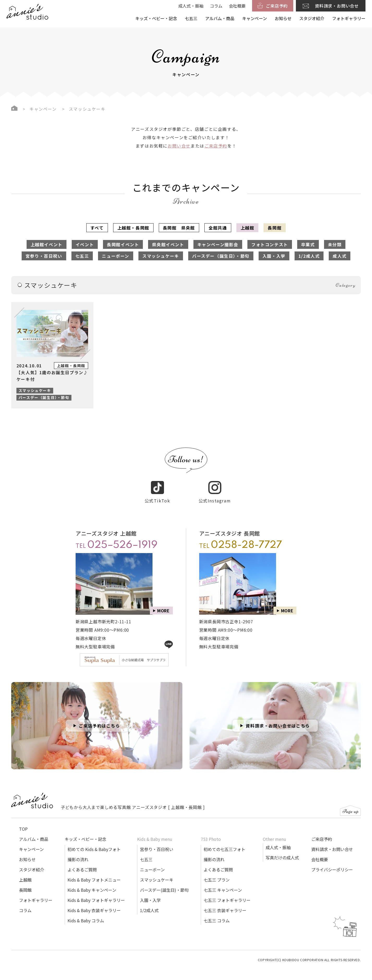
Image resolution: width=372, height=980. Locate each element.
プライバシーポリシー (332, 864)
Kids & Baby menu (155, 833)
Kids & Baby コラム (86, 914)
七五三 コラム (217, 914)
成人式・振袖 (191, 6)
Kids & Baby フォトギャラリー (96, 894)
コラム (216, 6)
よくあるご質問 (82, 864)
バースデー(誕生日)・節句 (164, 884)
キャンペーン (255, 18)
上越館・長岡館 (133, 228)
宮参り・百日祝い (44, 256)
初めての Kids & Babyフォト (94, 843)
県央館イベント (168, 244)
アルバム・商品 (220, 18)
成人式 (340, 256)
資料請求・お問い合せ (332, 843)
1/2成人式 (309, 256)
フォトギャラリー (349, 18)
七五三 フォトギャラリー (227, 894)
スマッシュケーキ (161, 256)
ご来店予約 (216, 146)
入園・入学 (274, 256)
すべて (97, 228)
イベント (85, 244)
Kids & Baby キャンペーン (92, 884)
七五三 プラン (217, 874)
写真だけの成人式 (282, 852)
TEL (117, 539)
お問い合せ (179, 146)
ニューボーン (116, 256)
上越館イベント (47, 244)
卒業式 (308, 244)
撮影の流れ (78, 853)
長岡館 (275, 228)
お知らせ (283, 18)
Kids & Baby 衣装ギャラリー (94, 904)
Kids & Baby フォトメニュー (94, 874)
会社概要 (237, 6)
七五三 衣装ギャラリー (225, 904)
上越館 (248, 228)
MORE (163, 605)
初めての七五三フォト (224, 843)
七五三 (191, 18)
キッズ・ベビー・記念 (156, 18)
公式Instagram (215, 486)
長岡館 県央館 (179, 228)
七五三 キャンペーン (223, 884)
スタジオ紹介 (312, 18)
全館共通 (218, 228)
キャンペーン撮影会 (218, 244)
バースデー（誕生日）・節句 (221, 256)
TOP (23, 823)
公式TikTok (157, 486)
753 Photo (211, 833)
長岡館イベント (123, 244)
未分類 (335, 244)
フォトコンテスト (270, 244)
